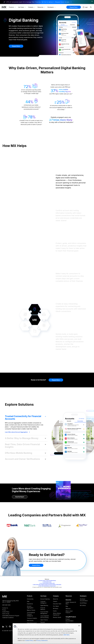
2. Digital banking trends (47, 582)
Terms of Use (6, 614)
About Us (55, 599)
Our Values (56, 606)
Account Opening (45, 599)
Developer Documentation (84, 600)
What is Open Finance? (69, 612)
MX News (56, 609)
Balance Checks (31, 610)
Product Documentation (70, 620)
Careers (55, 601)
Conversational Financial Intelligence (31, 614)
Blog (67, 606)
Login (85, 7)
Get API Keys (83, 603)
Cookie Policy (6, 612)
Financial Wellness (43, 609)
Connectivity (30, 599)
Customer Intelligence (43, 602)
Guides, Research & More (71, 603)
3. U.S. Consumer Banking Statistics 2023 (47, 583)
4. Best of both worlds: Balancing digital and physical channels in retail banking (47, 585)
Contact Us (5, 608)
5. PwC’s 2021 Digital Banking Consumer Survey (47, 586)
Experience (30, 604)
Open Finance (44, 620)
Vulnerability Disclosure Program (11, 616)
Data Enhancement (32, 623)
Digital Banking (44, 605)
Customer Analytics (32, 618)
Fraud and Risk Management (44, 613)
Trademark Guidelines (8, 618)
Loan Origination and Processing (45, 617)
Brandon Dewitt (57, 617)
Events (55, 611)
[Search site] (91, 7)
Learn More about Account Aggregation (17, 432)
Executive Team (57, 604)
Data (28, 601)
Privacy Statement (42, 640)
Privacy (4, 610)
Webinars (68, 609)
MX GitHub (83, 605)
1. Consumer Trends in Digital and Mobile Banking (47, 580)
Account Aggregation (30, 607)
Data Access (30, 621)
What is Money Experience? (57, 614)
